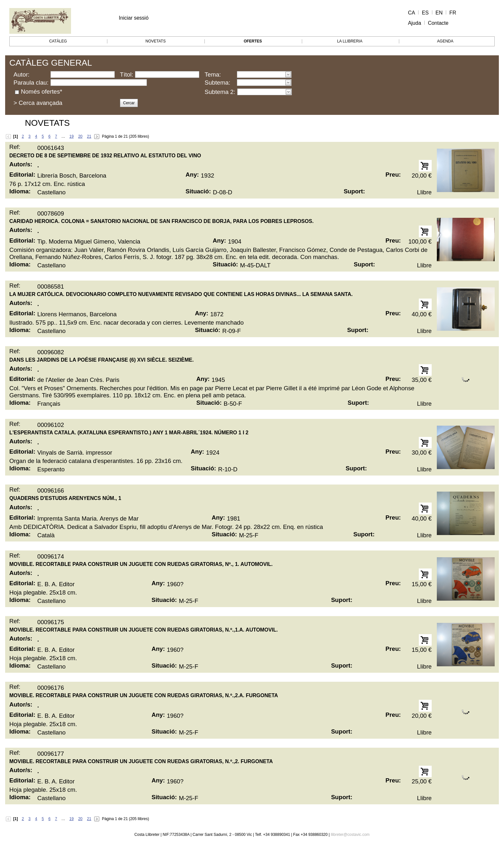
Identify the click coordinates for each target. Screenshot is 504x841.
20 (80, 136)
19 (72, 136)
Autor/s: (21, 164)
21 (89, 136)
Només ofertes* (42, 92)
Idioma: (20, 191)
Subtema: (217, 83)
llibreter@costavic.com (350, 835)
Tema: (213, 74)
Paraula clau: (31, 83)
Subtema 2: (220, 92)
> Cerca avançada (38, 103)
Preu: (393, 175)
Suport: (354, 191)
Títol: (126, 74)
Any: (192, 175)
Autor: (22, 74)
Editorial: (22, 175)
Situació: (198, 191)
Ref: (15, 147)
